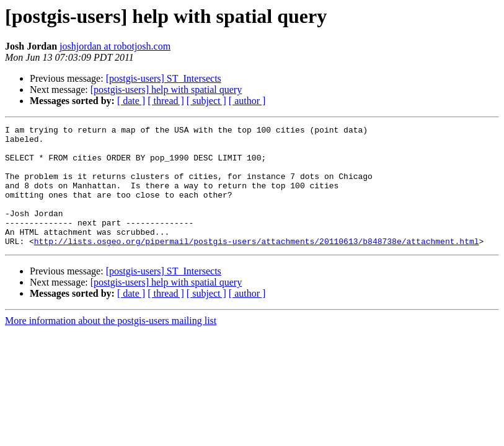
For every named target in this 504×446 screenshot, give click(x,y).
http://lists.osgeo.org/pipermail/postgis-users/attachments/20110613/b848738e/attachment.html (257, 265)
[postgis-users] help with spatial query (166, 90)
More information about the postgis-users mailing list (111, 345)
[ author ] (247, 101)
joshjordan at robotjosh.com (115, 46)
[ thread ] (166, 101)
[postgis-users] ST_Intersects (164, 78)
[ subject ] (206, 101)
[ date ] (131, 101)
